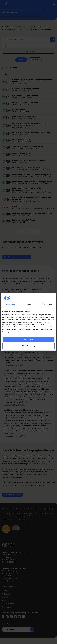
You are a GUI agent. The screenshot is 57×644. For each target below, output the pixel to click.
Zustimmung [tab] (10, 304)
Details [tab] (29, 304)
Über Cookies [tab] (47, 304)
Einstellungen (29, 346)
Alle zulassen (28, 339)
